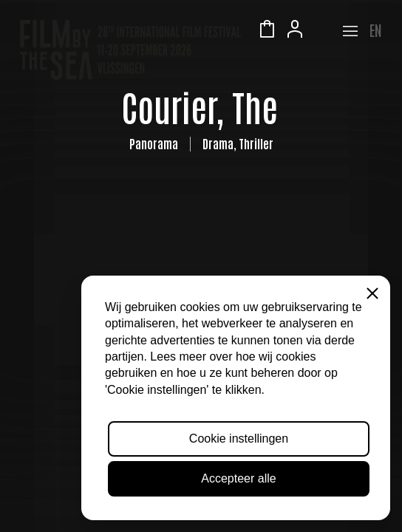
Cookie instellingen (239, 439)
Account (295, 31)
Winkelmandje (267, 31)
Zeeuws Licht (323, 31)
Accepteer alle (238, 478)
